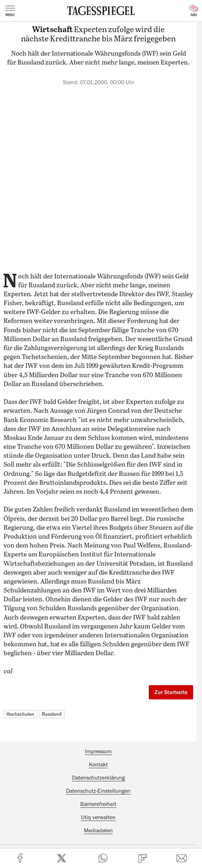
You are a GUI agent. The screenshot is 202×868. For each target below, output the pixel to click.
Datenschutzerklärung (99, 778)
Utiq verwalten (98, 817)
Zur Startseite (171, 692)
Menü (10, 11)
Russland (52, 714)
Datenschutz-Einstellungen (98, 791)
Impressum (98, 751)
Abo (194, 11)
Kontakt (98, 765)
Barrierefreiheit (98, 804)
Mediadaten (98, 831)
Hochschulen (20, 714)
